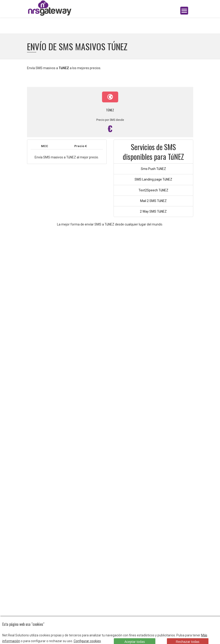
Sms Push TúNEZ (153, 169)
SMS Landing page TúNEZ (153, 179)
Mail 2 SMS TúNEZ (153, 201)
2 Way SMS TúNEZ (153, 211)
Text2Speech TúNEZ (153, 190)
